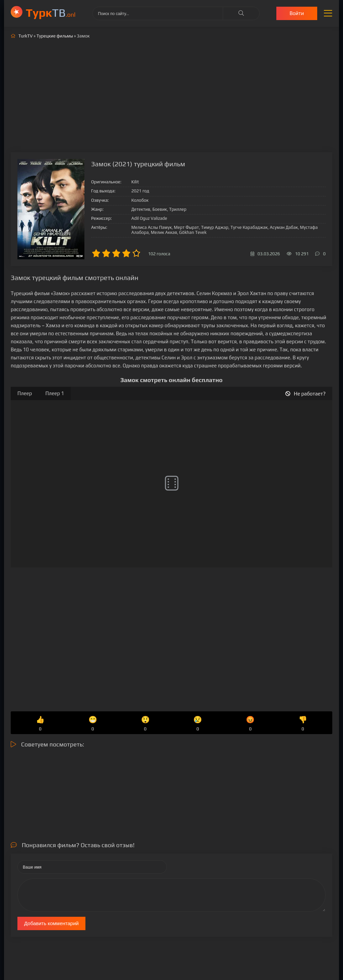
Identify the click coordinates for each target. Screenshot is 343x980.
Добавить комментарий (51, 923)
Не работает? (305, 394)
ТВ (51, 13)
